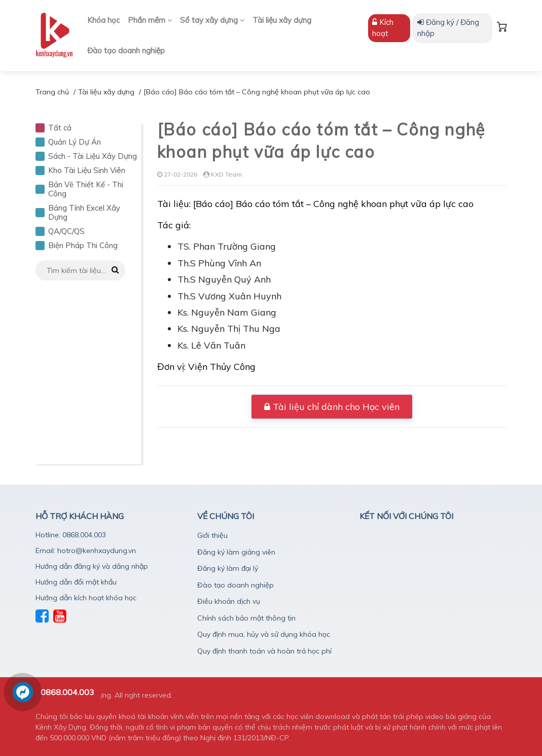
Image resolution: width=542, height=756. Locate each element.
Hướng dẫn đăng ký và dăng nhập (92, 566)
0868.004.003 (67, 692)
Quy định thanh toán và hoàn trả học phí (264, 651)
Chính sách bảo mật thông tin (246, 618)
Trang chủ (52, 92)
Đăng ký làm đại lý (228, 568)
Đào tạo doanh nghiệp (126, 50)
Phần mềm (150, 20)
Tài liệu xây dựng (282, 20)
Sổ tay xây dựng (212, 20)
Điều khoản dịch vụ (229, 601)
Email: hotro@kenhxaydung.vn (86, 551)
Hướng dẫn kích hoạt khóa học (86, 598)
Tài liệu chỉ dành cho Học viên (332, 407)
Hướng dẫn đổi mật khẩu (76, 582)
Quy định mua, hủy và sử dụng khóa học (264, 634)
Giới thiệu (212, 535)
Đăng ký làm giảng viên (236, 552)
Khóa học (103, 20)
